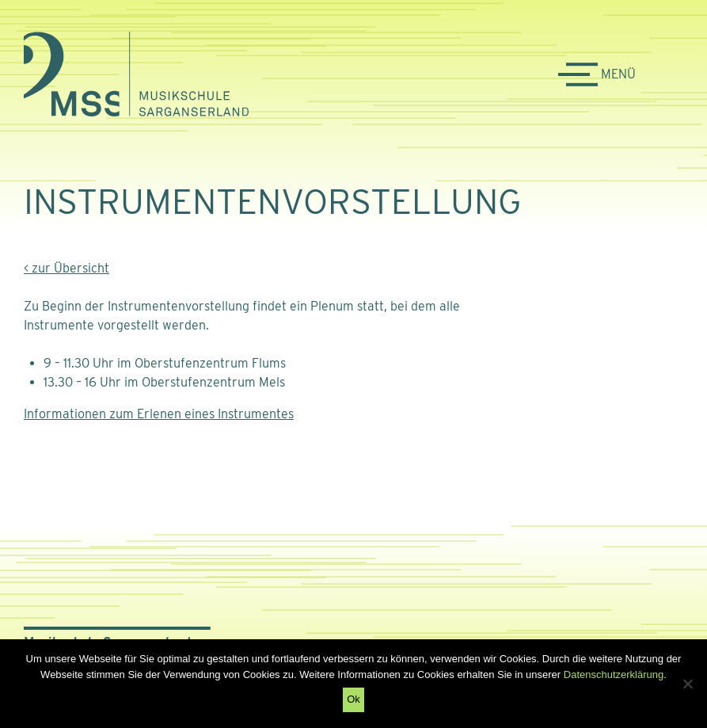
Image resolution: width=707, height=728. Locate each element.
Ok (353, 699)
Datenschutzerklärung (614, 675)
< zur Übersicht (67, 268)
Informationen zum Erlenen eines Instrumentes (159, 414)
